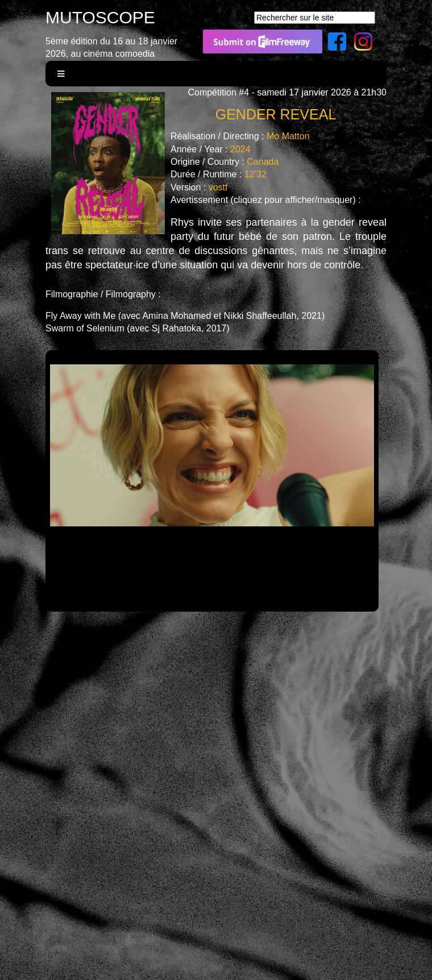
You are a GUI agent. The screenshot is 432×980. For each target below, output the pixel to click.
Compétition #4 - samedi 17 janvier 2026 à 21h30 (287, 92)
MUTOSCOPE (100, 17)
